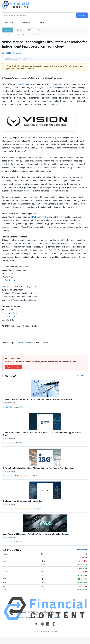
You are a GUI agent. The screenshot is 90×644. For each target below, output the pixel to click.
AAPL (4, 561)
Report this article (14, 367)
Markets (8, 30)
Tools (40, 30)
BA (37, 509)
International (31, 35)
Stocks (19, 30)
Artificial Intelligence (24, 476)
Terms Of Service (67, 617)
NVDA (5, 583)
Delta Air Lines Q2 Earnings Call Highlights (23, 501)
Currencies (22, 35)
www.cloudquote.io (62, 612)
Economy (26, 509)
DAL (40, 509)
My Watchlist (26, 22)
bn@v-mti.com (8, 280)
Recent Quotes (9, 22)
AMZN (5, 557)
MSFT (4, 579)
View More (81, 376)
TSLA (4, 590)
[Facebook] (42, 624)
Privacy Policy (52, 617)
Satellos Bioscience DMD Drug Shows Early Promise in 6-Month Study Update (38, 399)
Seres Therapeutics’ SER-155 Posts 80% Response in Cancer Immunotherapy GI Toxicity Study (42, 434)
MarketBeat (9, 407)
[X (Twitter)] (36, 624)
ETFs (30, 30)
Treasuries (41, 35)
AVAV (21, 542)
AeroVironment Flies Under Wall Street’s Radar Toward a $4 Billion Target (36, 534)
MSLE (21, 407)
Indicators (42, 22)
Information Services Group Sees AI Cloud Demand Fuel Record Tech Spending (39, 468)
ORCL (4, 586)
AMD (4, 565)
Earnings (21, 509)
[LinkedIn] (48, 624)
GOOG (5, 572)
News (14, 35)
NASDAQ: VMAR (48, 88)
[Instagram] (54, 624)
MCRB (21, 443)
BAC (4, 568)
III (37, 476)
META (4, 575)
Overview (8, 35)
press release (23, 343)
